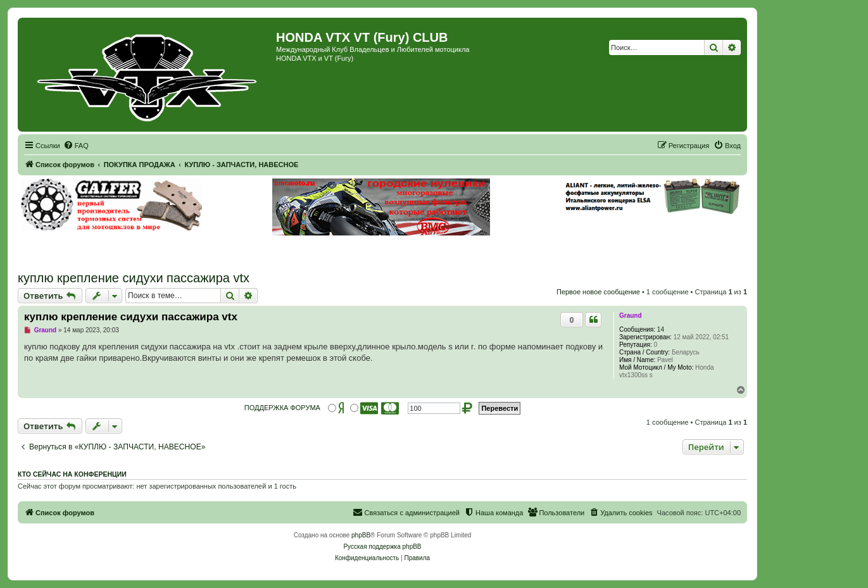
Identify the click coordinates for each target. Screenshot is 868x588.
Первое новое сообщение (598, 292)
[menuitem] (76, 146)
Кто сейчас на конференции (72, 474)
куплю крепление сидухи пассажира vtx (134, 278)
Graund (631, 316)
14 (661, 329)
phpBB (361, 535)
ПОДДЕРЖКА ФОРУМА (282, 408)
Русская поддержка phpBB (382, 547)
